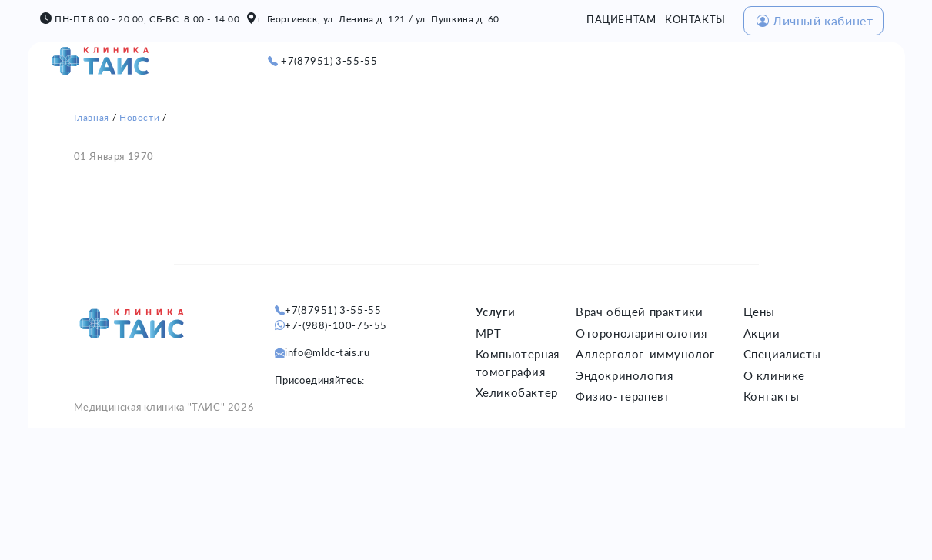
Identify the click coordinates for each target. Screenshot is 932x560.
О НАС (487, 62)
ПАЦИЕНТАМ (621, 19)
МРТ (489, 333)
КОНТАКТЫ (695, 19)
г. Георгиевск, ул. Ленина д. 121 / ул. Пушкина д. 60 (379, 19)
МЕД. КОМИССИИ (779, 62)
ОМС (857, 62)
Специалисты (783, 354)
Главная (92, 117)
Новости (139, 117)
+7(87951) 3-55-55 (329, 61)
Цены (759, 312)
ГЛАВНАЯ (429, 62)
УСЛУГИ (542, 62)
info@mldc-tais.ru (327, 352)
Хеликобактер (517, 392)
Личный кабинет (815, 20)
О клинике (774, 375)
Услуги (496, 312)
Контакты (772, 396)
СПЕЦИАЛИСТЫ (671, 62)
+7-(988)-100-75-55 (336, 325)
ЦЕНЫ (595, 62)
